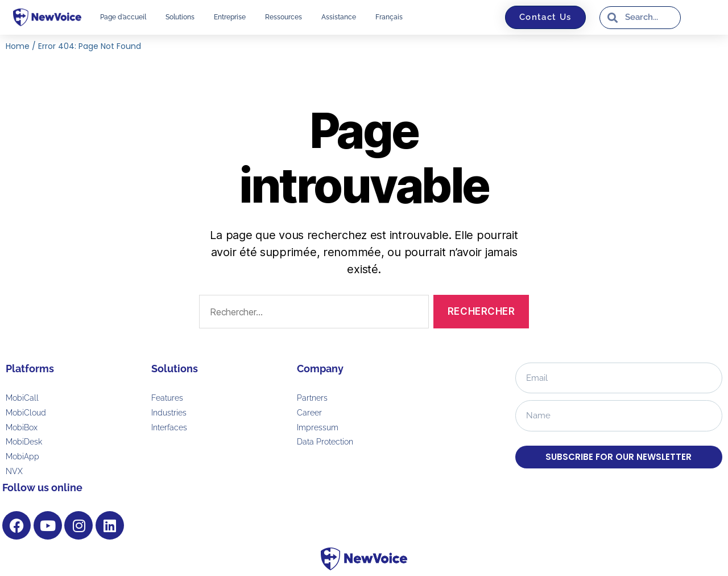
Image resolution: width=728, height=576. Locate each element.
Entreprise (230, 17)
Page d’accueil (123, 17)
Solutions (180, 17)
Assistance (339, 17)
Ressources (284, 17)
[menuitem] (389, 17)
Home (18, 46)
